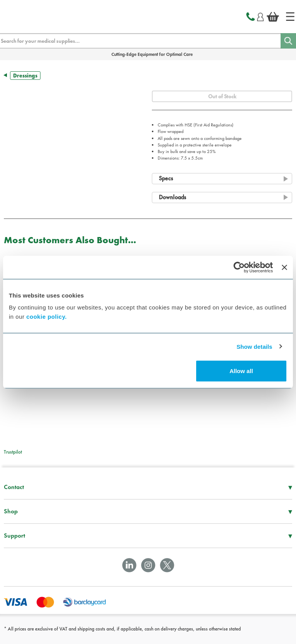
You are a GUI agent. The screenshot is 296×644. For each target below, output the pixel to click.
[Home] (290, 17)
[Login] (260, 16)
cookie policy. (46, 317)
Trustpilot (13, 452)
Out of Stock (222, 96)
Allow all (241, 371)
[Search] (288, 41)
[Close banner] (284, 267)
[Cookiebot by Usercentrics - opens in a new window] (239, 267)
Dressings (25, 76)
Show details (255, 346)
